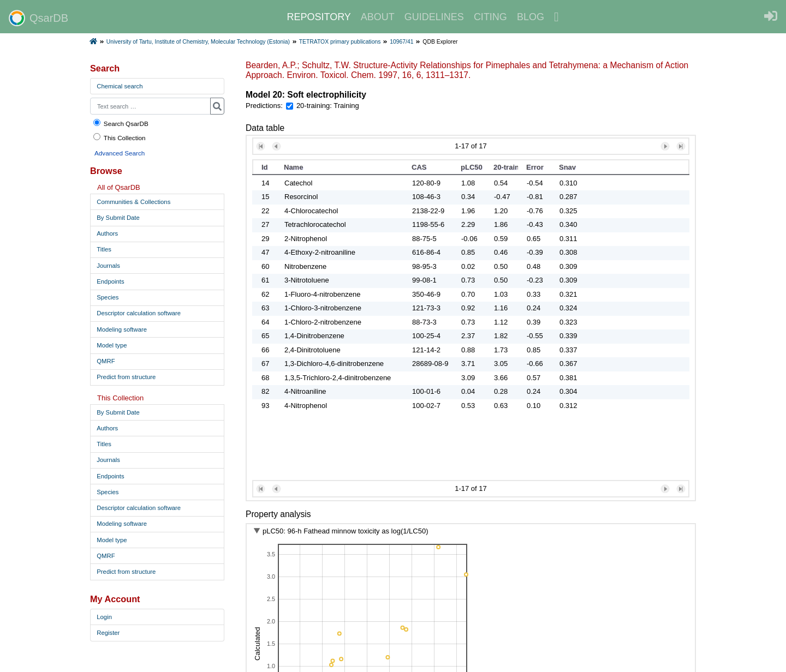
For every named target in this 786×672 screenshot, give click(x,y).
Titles (104, 249)
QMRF (106, 361)
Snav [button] (567, 167)
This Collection (119, 137)
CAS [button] (419, 167)
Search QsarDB (120, 123)
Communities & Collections (133, 202)
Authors (107, 233)
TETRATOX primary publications (340, 42)
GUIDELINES (434, 17)
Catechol (298, 183)
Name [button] (293, 167)
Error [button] (535, 167)
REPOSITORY (318, 17)
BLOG (531, 17)
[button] (261, 146)
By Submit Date (118, 218)
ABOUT (378, 17)
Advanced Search (120, 153)
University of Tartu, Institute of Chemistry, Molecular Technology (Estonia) (198, 42)
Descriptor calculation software (139, 313)
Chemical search (120, 86)
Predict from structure (126, 377)
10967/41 (401, 42)
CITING (490, 17)
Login (104, 617)
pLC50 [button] (472, 167)
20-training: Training (328, 106)
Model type (112, 345)
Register (108, 633)
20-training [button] (506, 167)
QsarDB (38, 18)
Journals (108, 266)
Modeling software (122, 329)
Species (108, 297)
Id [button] (265, 167)
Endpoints (110, 281)
